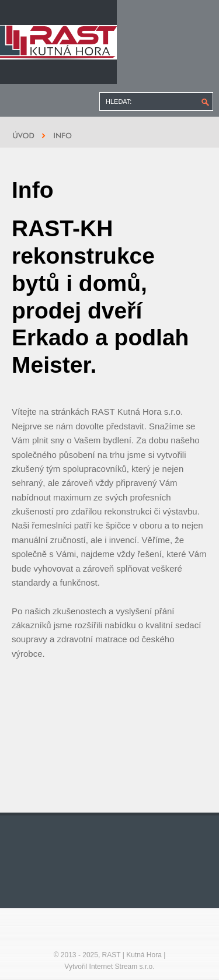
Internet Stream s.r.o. (122, 967)
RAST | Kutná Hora (132, 955)
